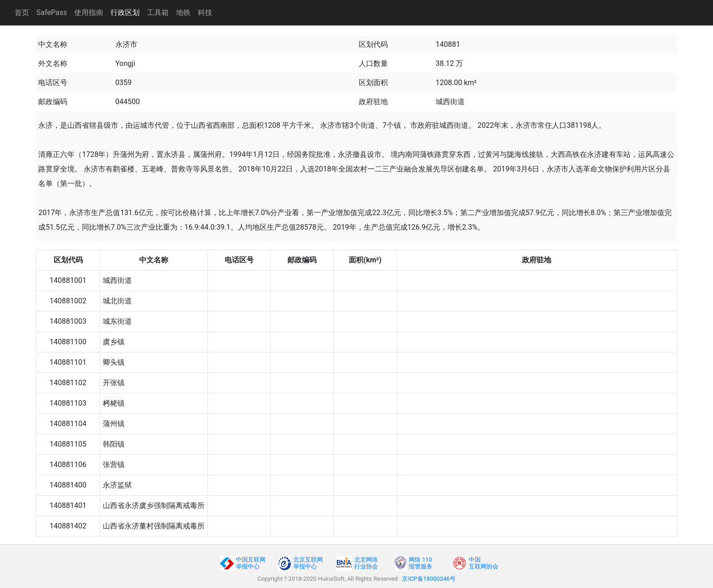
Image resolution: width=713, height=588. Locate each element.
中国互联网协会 (484, 563)
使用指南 (89, 13)
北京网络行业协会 (366, 563)
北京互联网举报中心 (308, 563)
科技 (205, 13)
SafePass (52, 13)
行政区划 (125, 13)
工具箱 (158, 13)
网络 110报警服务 (421, 563)
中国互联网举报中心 (251, 563)
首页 (22, 13)
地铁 (183, 13)
